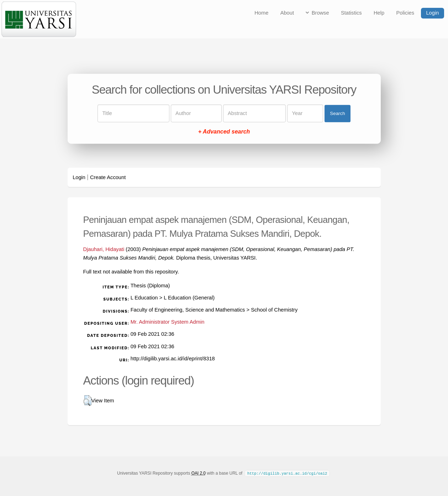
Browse (320, 13)
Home (261, 13)
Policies (405, 13)
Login (432, 13)
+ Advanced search (224, 132)
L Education (144, 298)
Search (337, 113)
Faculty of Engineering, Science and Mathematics (188, 310)
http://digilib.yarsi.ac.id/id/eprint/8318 (173, 359)
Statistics (351, 13)
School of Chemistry (274, 310)
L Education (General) (189, 298)
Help (379, 13)
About (287, 13)
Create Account (108, 177)
